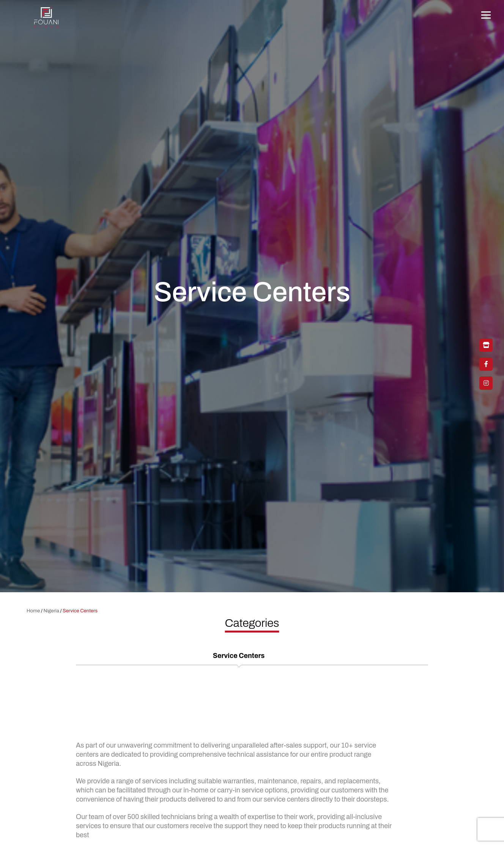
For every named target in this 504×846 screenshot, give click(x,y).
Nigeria (51, 611)
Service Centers (239, 656)
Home (33, 611)
